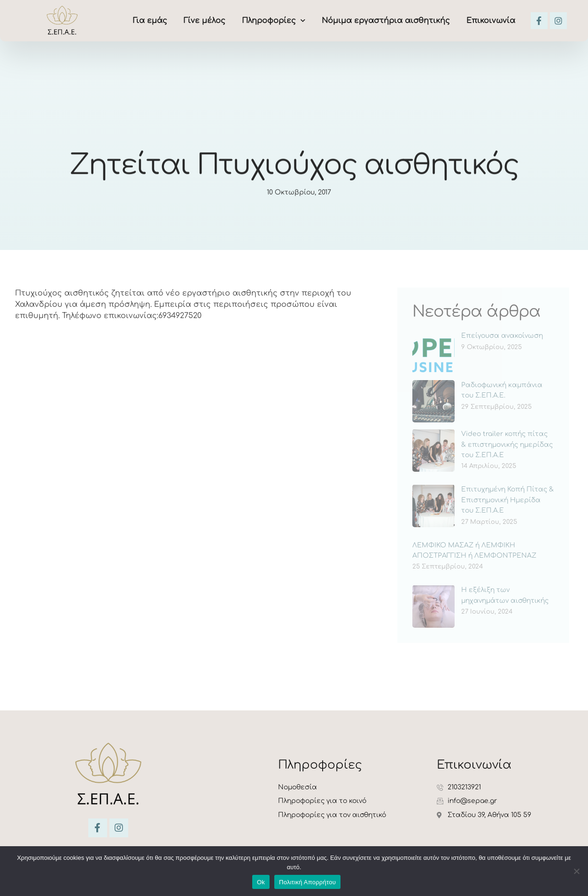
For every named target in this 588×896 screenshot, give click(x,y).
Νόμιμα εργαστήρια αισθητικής (386, 21)
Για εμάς (150, 21)
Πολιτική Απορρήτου (307, 882)
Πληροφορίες (274, 20)
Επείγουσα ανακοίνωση (502, 336)
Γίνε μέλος (205, 21)
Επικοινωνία (491, 21)
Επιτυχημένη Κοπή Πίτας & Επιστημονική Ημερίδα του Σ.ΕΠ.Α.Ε (507, 500)
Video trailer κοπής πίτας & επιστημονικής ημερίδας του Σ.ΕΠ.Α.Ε (507, 444)
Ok (261, 882)
